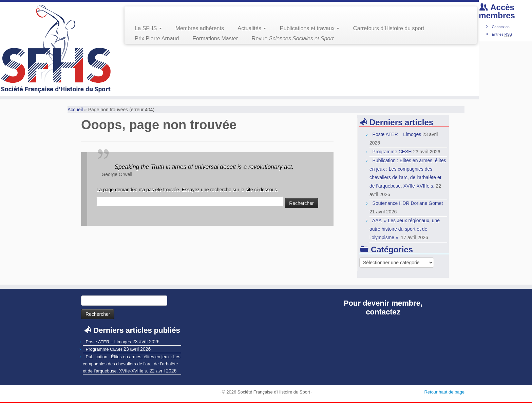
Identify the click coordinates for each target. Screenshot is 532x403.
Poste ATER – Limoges (397, 134)
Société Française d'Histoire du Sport (274, 392)
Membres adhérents (200, 28)
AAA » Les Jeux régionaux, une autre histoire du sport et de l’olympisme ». (405, 229)
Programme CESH (392, 152)
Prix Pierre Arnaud (157, 39)
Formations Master (215, 39)
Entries (502, 34)
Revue (292, 39)
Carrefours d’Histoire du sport (388, 28)
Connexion (501, 27)
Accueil (75, 110)
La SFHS (148, 28)
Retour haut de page (444, 392)
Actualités (252, 28)
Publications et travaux (309, 28)
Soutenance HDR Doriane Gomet (408, 203)
